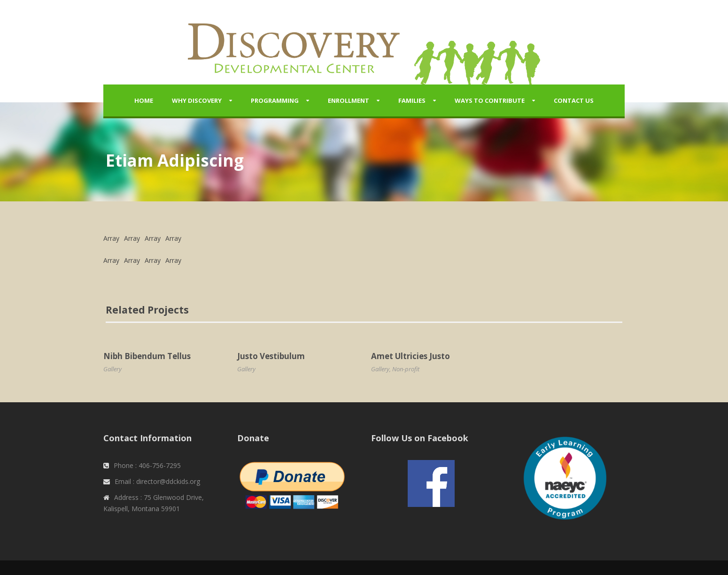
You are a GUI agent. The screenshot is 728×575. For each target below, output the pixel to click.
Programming (275, 100)
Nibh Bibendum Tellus (147, 356)
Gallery (112, 369)
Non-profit (406, 369)
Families (412, 100)
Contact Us (574, 100)
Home (144, 100)
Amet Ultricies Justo (410, 356)
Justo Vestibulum (271, 356)
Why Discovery (197, 100)
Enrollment (349, 100)
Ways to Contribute (490, 100)
